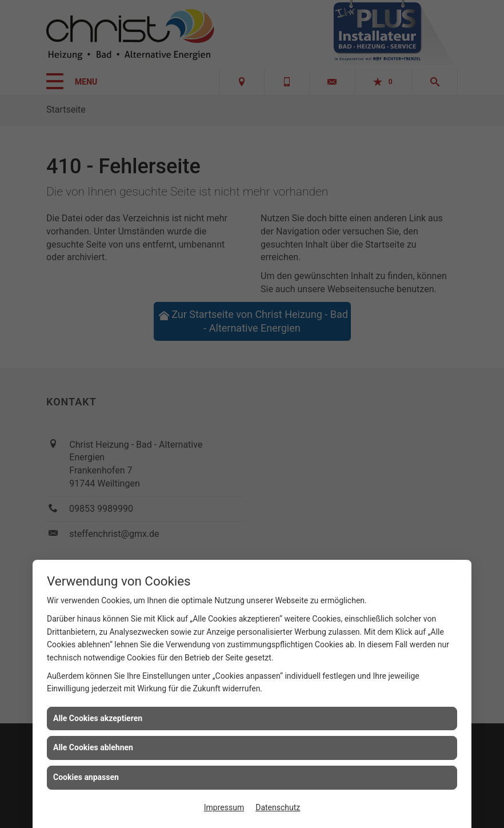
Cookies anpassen (86, 777)
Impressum (224, 807)
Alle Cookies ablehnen (93, 747)
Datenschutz (278, 807)
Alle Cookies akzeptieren (98, 718)
